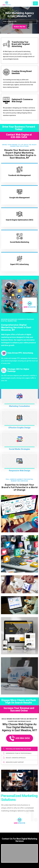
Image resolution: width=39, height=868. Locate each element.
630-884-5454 (19, 137)
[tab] (19, 749)
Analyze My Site (20, 27)
